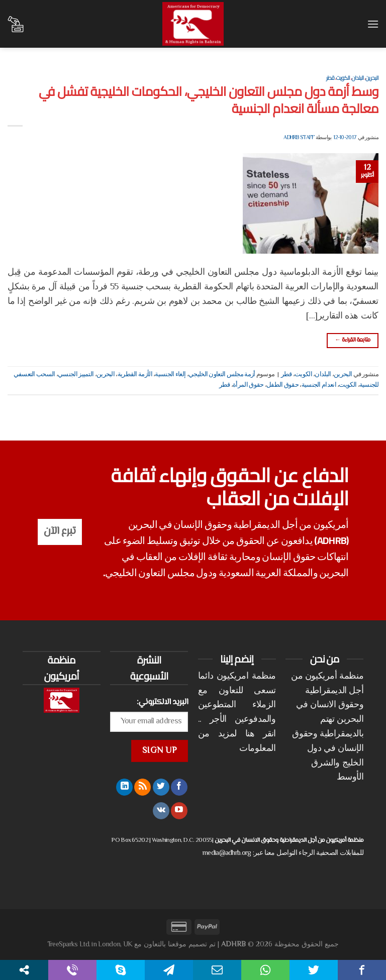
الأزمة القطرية (135, 375)
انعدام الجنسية (319, 385)
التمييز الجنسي (76, 375)
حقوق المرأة (248, 385)
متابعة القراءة (352, 340)
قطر (330, 78)
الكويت (343, 78)
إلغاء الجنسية (170, 375)
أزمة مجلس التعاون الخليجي (222, 375)
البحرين (372, 78)
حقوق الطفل (282, 385)
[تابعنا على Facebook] (179, 787)
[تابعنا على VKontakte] (161, 811)
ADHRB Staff (299, 138)
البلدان (357, 78)
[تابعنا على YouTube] (179, 811)
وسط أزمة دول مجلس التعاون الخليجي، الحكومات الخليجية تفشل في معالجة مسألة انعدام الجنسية (209, 100)
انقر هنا (261, 734)
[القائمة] (372, 24)
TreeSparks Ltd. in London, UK (90, 945)
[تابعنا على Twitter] (161, 787)
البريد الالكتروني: (163, 702)
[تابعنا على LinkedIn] (124, 787)
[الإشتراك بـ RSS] (142, 787)
